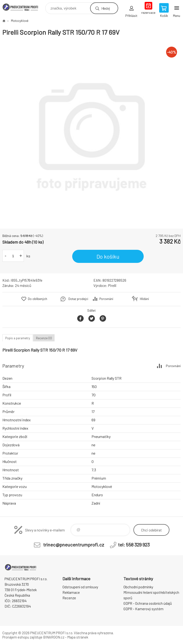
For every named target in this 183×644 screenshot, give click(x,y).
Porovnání (106, 299)
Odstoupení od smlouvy (80, 587)
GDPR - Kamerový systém (143, 609)
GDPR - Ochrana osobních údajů (148, 603)
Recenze (69, 598)
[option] (91, 133)
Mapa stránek (78, 637)
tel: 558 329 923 (134, 545)
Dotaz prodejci (78, 299)
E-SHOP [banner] (23, 7)
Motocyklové (20, 21)
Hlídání (144, 299)
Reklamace (71, 592)
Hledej (106, 8)
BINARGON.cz (54, 637)
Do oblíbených (38, 299)
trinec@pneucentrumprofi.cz (74, 545)
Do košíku (108, 256)
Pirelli (112, 285)
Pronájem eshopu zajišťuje (22, 637)
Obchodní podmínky (138, 587)
